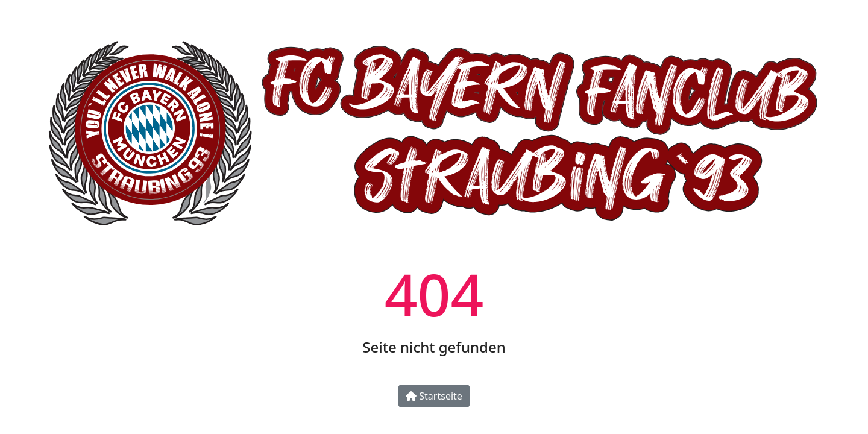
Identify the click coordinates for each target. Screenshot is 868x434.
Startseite (434, 396)
